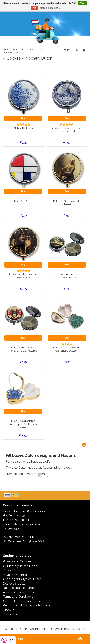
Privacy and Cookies (17, 561)
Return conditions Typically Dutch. (27, 605)
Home (6, 49)
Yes (82, 3)
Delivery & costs (14, 584)
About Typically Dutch (18, 592)
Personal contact (15, 570)
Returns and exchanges (20, 588)
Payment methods (16, 575)
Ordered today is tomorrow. (22, 601)
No (34, 8)
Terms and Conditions (18, 597)
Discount (9, 610)
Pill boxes (15, 53)
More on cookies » (50, 8)
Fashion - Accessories (22, 49)
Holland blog (12, 614)
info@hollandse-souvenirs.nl (22, 524)
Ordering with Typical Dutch (22, 579)
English (66, 50)
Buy (23, 118)
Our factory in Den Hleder (21, 566)
